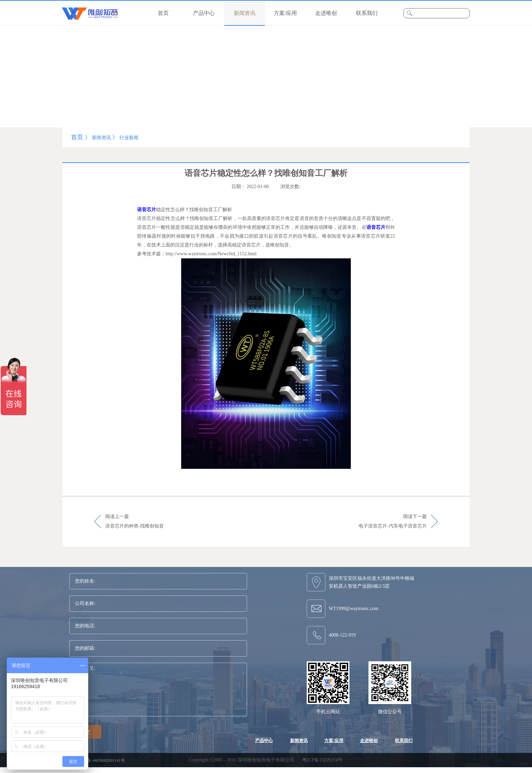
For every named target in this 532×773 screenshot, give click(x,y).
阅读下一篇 (393, 522)
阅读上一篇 (135, 522)
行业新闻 (129, 138)
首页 (163, 13)
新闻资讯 (101, 138)
